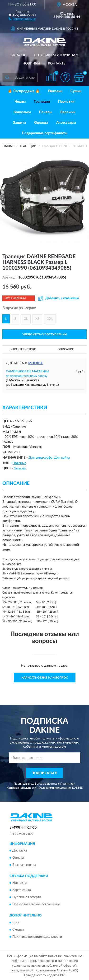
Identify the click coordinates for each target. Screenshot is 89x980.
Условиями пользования (55, 788)
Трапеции (42, 102)
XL (26, 319)
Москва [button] (35, 363)
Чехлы (20, 102)
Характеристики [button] (23, 349)
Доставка (20, 851)
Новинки (31, 64)
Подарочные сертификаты (45, 133)
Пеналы (46, 112)
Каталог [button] (18, 55)
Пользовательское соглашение (36, 905)
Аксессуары (66, 123)
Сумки (76, 91)
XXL (50, 319)
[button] (22, 19)
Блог (16, 922)
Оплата (18, 858)
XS (37, 319)
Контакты (57, 64)
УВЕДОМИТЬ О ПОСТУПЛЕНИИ (44, 334)
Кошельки (22, 112)
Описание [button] (66, 349)
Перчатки (66, 102)
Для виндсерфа (40, 458)
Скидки (18, 930)
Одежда (41, 123)
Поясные (19, 463)
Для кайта (62, 458)
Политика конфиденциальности (37, 937)
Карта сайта (22, 890)
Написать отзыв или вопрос (45, 678)
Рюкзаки (55, 91)
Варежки (68, 112)
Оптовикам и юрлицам (56, 55)
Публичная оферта (27, 897)
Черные (20, 468)
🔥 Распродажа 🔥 (24, 91)
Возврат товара (24, 865)
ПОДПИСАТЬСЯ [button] (44, 773)
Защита (20, 123)
